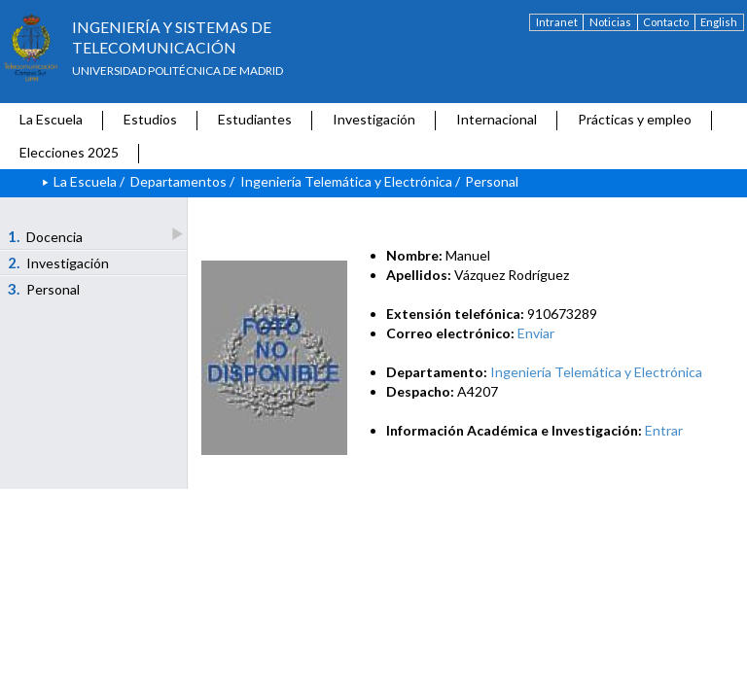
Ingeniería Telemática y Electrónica (346, 181)
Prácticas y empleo (635, 119)
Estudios (150, 119)
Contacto (666, 22)
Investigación (374, 119)
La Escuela (51, 119)
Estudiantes (255, 119)
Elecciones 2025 (69, 152)
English (719, 22)
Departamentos (178, 181)
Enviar (536, 333)
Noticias (610, 22)
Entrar (664, 430)
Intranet (557, 22)
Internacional (497, 119)
